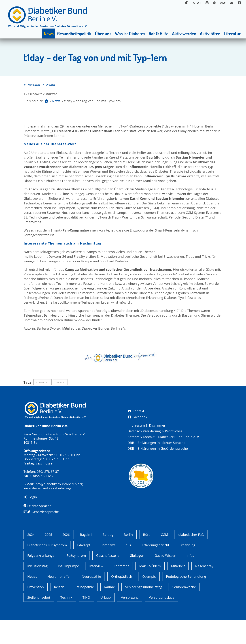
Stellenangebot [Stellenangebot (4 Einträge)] (39, 622)
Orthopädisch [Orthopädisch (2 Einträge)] (122, 601)
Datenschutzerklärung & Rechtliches (155, 431)
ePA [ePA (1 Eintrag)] (129, 569)
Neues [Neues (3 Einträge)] (32, 601)
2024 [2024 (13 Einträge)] (31, 559)
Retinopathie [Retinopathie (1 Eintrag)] (84, 611)
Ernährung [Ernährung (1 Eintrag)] (187, 569)
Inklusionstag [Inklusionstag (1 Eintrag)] (37, 590)
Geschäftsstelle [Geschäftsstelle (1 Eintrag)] (108, 580)
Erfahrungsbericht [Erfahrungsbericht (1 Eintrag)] (155, 569)
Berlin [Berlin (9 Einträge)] (128, 559)
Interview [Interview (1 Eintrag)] (96, 590)
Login (30, 497)
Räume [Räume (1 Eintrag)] (110, 611)
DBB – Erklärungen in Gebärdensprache (158, 448)
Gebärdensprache (41, 512)
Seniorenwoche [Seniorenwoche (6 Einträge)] (184, 611)
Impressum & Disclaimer (146, 425)
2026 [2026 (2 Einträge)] (66, 559)
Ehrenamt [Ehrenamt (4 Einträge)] (108, 569)
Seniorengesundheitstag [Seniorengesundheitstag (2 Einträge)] (144, 611)
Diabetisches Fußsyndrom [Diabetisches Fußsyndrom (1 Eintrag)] (47, 569)
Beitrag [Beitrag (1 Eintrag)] (108, 559)
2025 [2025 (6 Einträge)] (48, 559)
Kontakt (136, 411)
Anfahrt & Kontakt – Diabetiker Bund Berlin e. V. (164, 437)
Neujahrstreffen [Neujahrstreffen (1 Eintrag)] (59, 601)
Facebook (137, 417)
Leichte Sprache (37, 506)
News (52, 85)
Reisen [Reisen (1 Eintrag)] (59, 611)
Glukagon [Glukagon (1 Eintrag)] (137, 580)
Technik (60, 382)
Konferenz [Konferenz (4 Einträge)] (121, 590)
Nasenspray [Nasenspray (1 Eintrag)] (204, 590)
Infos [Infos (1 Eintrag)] (190, 580)
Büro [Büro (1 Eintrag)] (147, 559)
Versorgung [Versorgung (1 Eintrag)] (130, 622)
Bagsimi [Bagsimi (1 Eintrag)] (86, 559)
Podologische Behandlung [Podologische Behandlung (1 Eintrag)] (186, 601)
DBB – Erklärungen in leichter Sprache (156, 443)
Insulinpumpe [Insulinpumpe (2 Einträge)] (68, 590)
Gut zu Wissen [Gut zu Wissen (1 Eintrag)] (165, 580)
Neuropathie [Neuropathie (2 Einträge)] (91, 601)
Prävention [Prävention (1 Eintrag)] (36, 611)
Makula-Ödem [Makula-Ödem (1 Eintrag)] (150, 590)
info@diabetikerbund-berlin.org (59, 484)
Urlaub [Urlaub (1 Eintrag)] (106, 622)
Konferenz (43, 382)
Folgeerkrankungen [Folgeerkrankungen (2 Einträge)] (42, 580)
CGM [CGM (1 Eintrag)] (164, 559)
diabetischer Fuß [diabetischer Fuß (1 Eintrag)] (191, 559)
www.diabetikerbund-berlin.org (47, 488)
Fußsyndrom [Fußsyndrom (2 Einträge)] (76, 580)
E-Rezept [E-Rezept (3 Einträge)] (84, 569)
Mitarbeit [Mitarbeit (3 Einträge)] (178, 590)
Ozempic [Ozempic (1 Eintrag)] (149, 601)
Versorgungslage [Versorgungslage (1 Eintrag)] (162, 622)
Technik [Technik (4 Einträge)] (66, 622)
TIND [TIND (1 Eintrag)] (86, 622)
